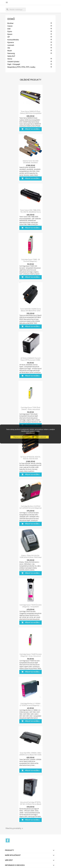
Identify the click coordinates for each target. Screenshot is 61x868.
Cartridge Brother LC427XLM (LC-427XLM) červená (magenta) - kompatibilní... (30, 508)
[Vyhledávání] (16, 9)
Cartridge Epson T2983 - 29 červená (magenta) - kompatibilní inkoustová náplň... (31, 261)
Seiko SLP (11, 56)
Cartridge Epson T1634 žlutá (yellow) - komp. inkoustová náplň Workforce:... (30, 409)
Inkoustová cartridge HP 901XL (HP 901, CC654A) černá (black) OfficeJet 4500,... (31, 804)
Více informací (30, 433)
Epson (10, 34)
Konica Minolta (13, 40)
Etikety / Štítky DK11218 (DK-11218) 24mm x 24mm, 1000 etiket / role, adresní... (31, 557)
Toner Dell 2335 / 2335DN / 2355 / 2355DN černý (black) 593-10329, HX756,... (30, 755)
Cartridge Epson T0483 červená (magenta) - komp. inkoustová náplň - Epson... (30, 656)
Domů (11, 19)
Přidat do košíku (30, 129)
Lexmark (11, 45)
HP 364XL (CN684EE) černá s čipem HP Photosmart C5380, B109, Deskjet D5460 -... (30, 360)
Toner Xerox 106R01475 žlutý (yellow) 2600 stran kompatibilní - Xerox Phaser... (31, 113)
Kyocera (11, 42)
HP (9, 37)
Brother (10, 23)
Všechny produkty (15, 828)
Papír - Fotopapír (14, 64)
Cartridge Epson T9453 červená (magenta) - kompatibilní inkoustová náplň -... (30, 607)
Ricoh (10, 51)
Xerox (10, 59)
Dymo (10, 32)
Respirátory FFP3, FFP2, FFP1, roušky (21, 67)
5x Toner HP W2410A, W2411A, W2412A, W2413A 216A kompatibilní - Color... (31, 459)
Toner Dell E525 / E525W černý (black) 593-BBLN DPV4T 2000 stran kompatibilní (30, 311)
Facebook (8, 840)
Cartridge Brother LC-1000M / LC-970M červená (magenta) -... (30, 704)
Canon (10, 26)
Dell (9, 29)
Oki (9, 48)
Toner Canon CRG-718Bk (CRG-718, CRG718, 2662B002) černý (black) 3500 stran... (30, 212)
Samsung (11, 53)
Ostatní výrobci (13, 62)
